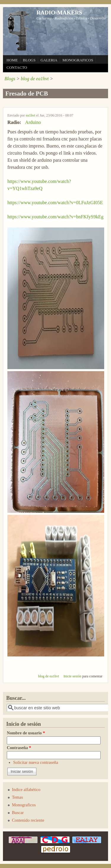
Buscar (18, 813)
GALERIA (49, 60)
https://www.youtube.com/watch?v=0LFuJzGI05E (55, 203)
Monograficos (24, 805)
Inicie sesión (72, 676)
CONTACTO (17, 67)
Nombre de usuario (26, 733)
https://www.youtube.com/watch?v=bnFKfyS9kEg (55, 217)
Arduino (33, 122)
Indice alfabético (26, 790)
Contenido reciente (28, 820)
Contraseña (19, 748)
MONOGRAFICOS (78, 60)
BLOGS (29, 60)
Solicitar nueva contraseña (36, 762)
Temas (17, 797)
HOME (12, 60)
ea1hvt (30, 115)
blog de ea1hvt (35, 79)
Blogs (10, 79)
